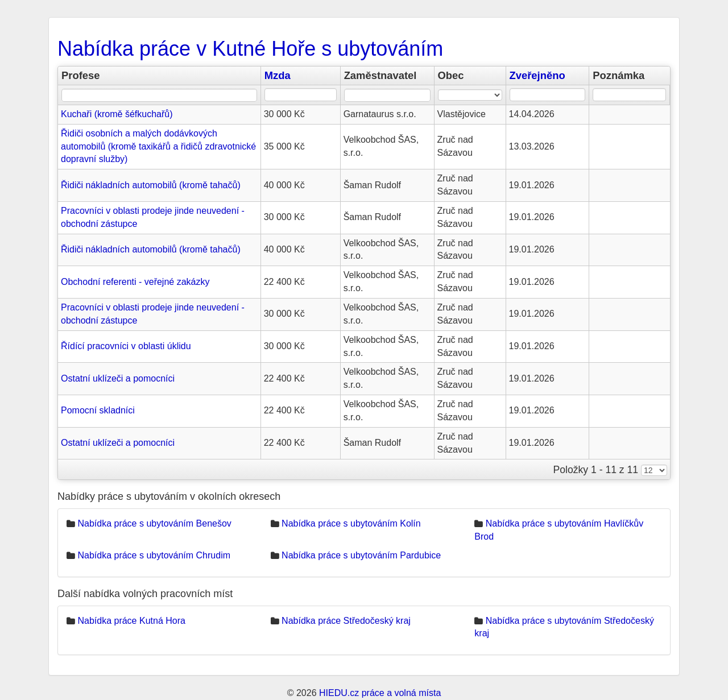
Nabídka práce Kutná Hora (131, 621)
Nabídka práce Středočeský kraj (346, 621)
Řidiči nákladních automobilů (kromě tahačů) (151, 185)
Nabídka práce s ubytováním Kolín (351, 523)
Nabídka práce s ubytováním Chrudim (154, 555)
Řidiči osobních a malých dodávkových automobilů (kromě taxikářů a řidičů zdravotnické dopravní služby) (158, 146)
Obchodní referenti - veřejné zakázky (135, 282)
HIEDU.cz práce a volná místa (380, 693)
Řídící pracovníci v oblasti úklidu (126, 346)
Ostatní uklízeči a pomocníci (118, 378)
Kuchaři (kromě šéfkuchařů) (117, 114)
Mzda (278, 75)
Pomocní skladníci (98, 410)
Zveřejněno (537, 75)
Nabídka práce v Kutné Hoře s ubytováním (250, 49)
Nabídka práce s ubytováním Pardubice (361, 555)
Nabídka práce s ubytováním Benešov (154, 523)
